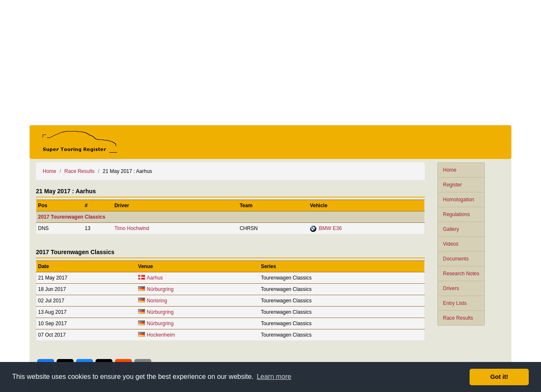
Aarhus (155, 278)
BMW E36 (331, 228)
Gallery (451, 229)
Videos (451, 244)
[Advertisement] (270, 63)
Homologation (459, 200)
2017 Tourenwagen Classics (72, 217)
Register (452, 185)
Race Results (458, 318)
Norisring (157, 301)
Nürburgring (160, 289)
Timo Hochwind (132, 228)
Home (450, 170)
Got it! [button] (499, 377)
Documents (456, 259)
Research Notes (461, 274)
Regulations (456, 214)
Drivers (451, 288)
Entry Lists (455, 303)
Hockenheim (161, 335)
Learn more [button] (274, 377)
